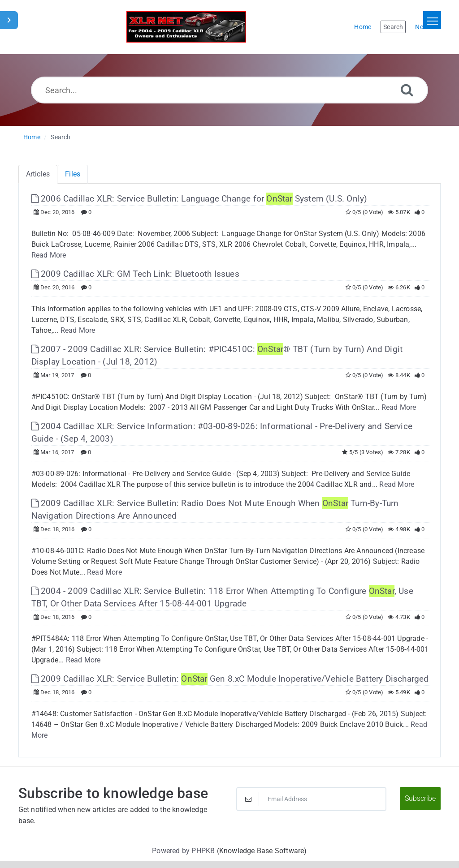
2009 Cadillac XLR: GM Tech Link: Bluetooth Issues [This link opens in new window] (135, 274)
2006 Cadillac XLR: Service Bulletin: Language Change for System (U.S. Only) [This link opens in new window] (199, 199)
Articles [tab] (38, 174)
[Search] (407, 90)
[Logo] (186, 27)
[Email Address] (311, 799)
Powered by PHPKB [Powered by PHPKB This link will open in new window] (183, 851)
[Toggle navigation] (432, 20)
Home (32, 137)
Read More (49, 255)
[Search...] (229, 90)
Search (61, 137)
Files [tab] (73, 174)
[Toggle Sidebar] (9, 20)
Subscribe (420, 798)
